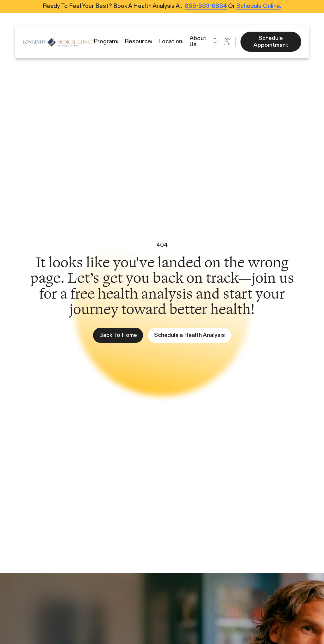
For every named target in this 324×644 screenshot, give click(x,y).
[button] (216, 41)
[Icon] (58, 42)
